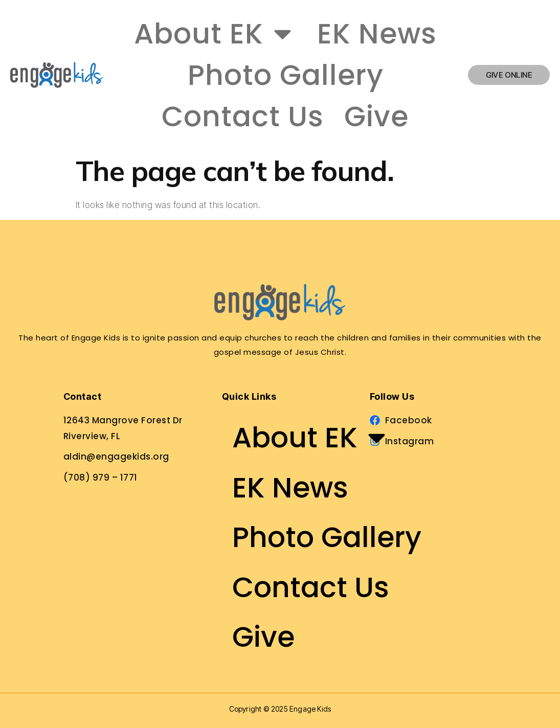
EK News (377, 33)
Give (376, 116)
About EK (215, 33)
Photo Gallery (286, 75)
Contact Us (243, 116)
